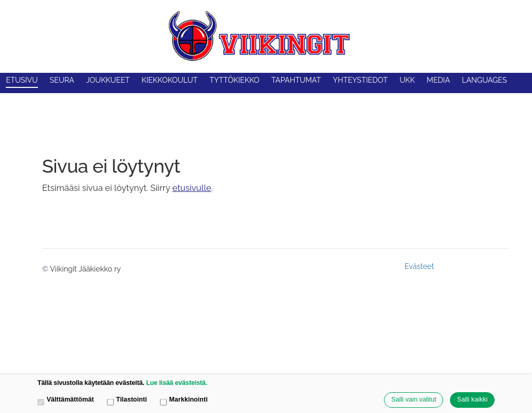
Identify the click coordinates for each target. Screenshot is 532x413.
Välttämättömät (66, 400)
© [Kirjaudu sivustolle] (46, 269)
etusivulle (192, 188)
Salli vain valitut (414, 399)
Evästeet (420, 266)
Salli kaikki (473, 399)
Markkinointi (184, 400)
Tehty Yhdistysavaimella (473, 266)
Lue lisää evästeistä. (177, 383)
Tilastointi (127, 400)
